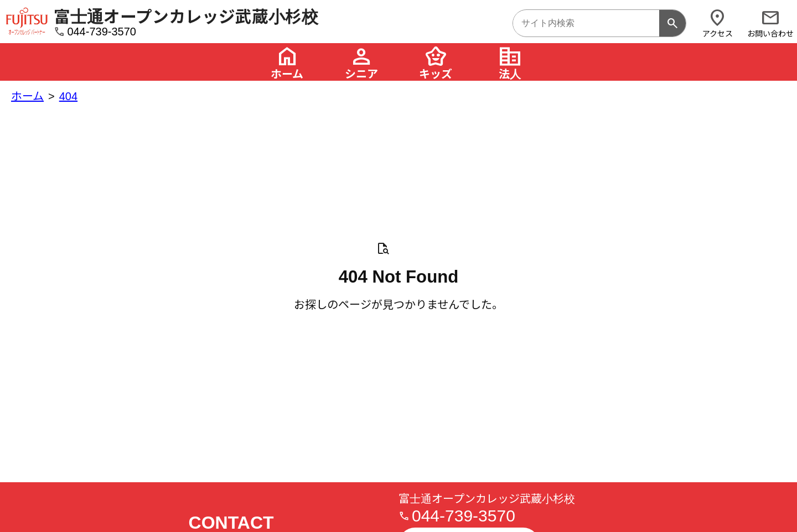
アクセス (717, 23)
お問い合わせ (770, 23)
